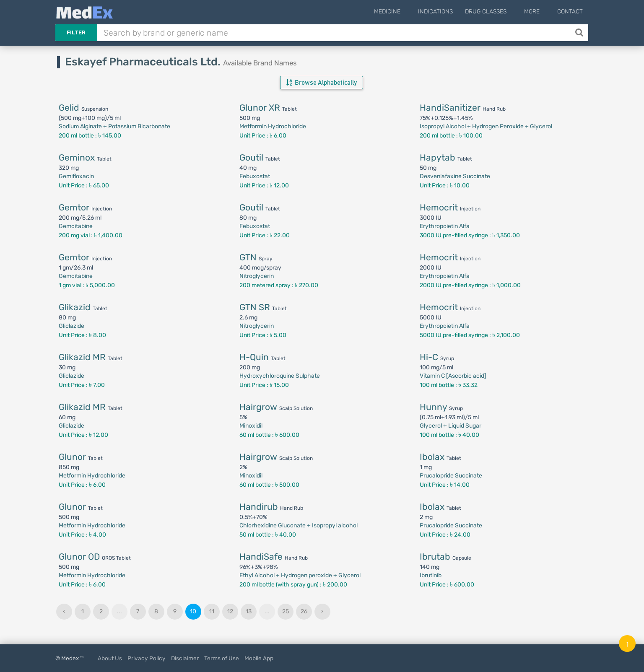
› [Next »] (322, 611)
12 (230, 611)
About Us (110, 658)
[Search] (580, 33)
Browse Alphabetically (322, 83)
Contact (570, 12)
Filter (76, 32)
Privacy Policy (147, 658)
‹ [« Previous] (64, 611)
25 (286, 611)
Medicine (404, 12)
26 (304, 611)
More (537, 12)
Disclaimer (185, 658)
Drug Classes (497, 12)
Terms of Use (222, 658)
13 (249, 611)
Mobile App (259, 658)
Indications (446, 12)
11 (212, 611)
